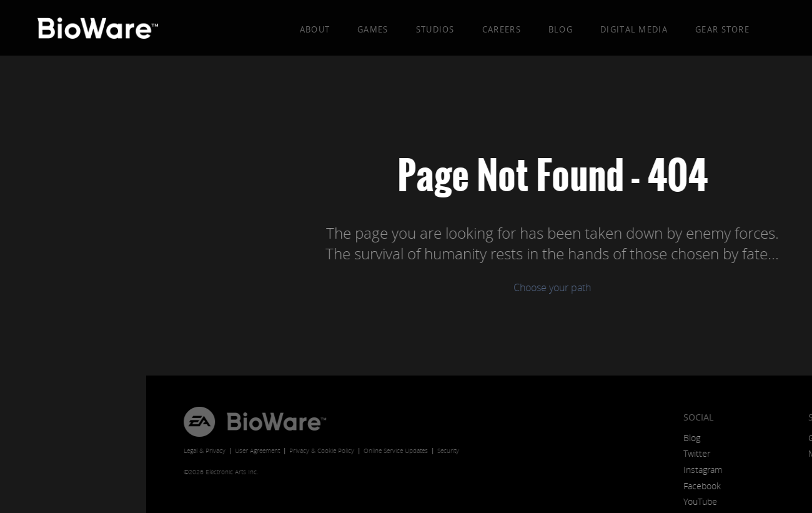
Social (552, 417)
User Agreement (111, 451)
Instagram (557, 470)
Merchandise (687, 453)
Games (373, 29)
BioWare (130, 422)
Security (302, 451)
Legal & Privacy (58, 451)
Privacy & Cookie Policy (176, 451)
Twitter (551, 453)
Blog (561, 29)
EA (53, 422)
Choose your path (406, 287)
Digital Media (634, 29)
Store (676, 417)
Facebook (556, 486)
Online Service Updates (250, 451)
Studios (435, 29)
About (315, 29)
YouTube (554, 501)
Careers (502, 29)
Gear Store (722, 29)
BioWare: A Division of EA (101, 31)
